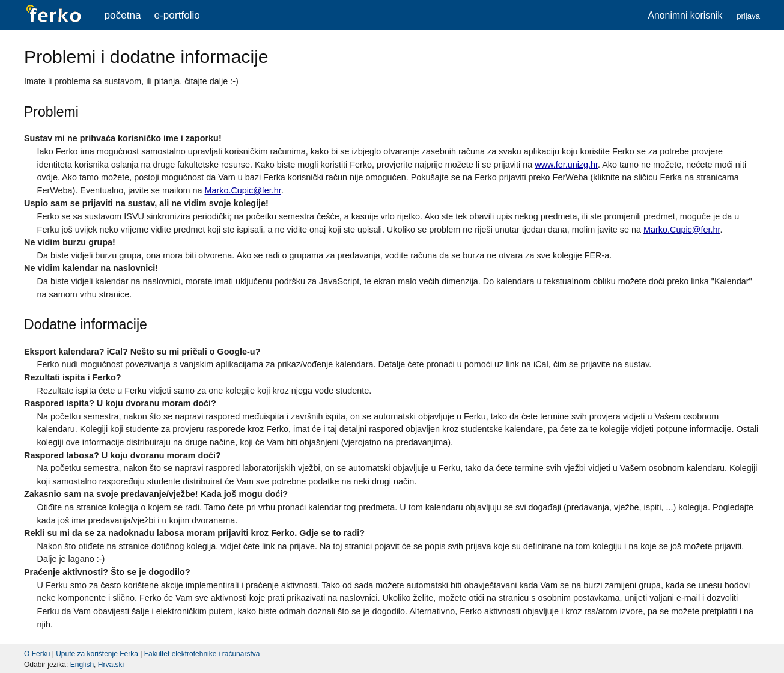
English (82, 665)
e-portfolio (177, 15)
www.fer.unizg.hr (566, 165)
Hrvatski (111, 665)
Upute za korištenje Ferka (97, 654)
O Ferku (37, 654)
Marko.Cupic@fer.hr (242, 190)
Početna (123, 15)
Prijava (748, 16)
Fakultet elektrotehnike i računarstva (202, 654)
